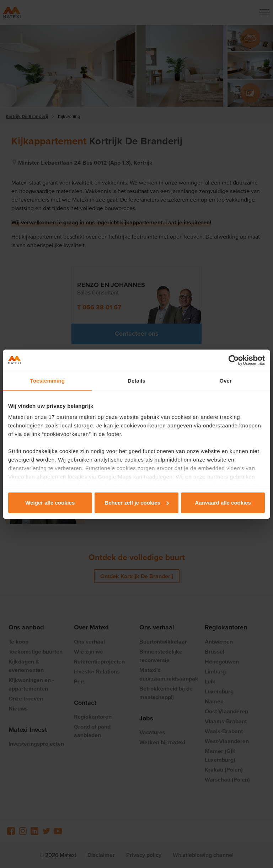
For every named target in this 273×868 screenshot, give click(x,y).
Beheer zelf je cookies (137, 503)
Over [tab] (226, 381)
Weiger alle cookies (50, 503)
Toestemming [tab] (48, 381)
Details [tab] (136, 381)
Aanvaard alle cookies (223, 503)
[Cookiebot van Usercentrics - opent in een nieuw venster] (234, 360)
